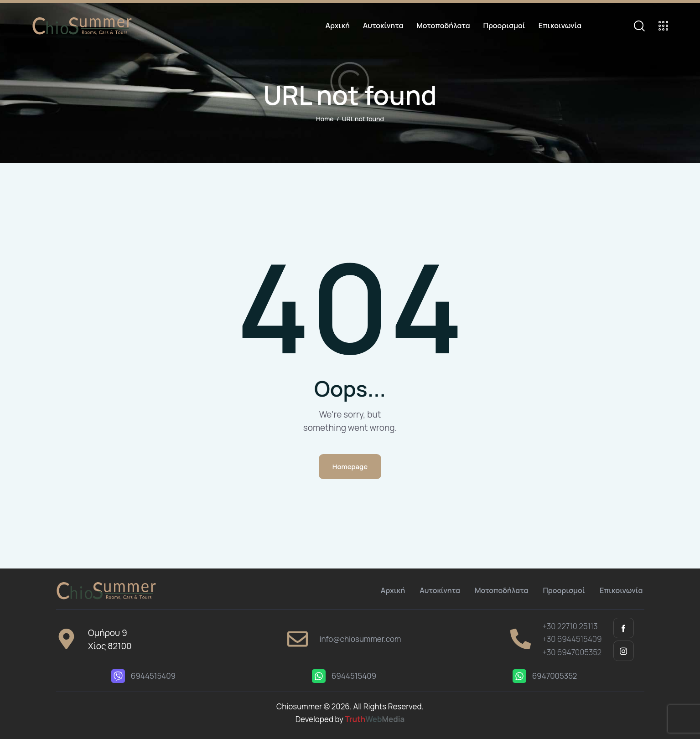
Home (325, 119)
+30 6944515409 (572, 639)
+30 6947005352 (572, 652)
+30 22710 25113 (570, 626)
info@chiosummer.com (360, 639)
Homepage (350, 467)
